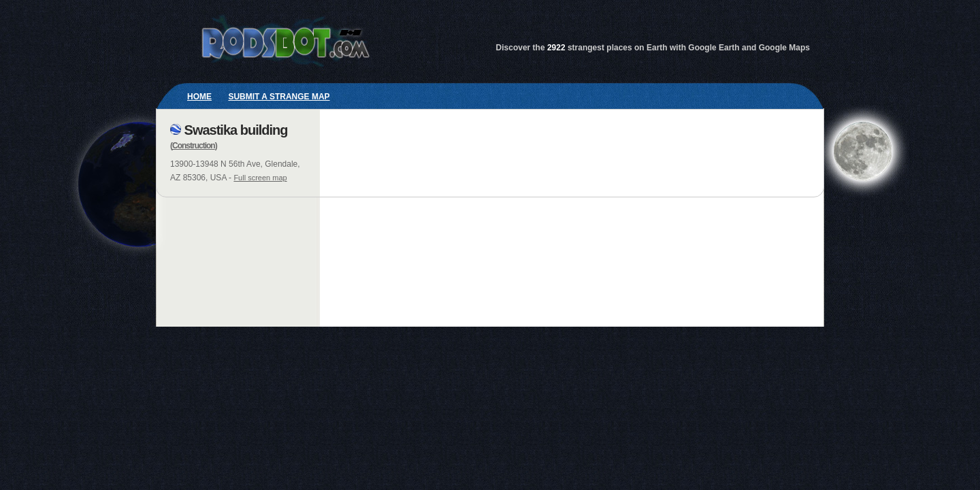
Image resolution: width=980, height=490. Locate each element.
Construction (194, 146)
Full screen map (260, 178)
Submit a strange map (279, 97)
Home (199, 97)
